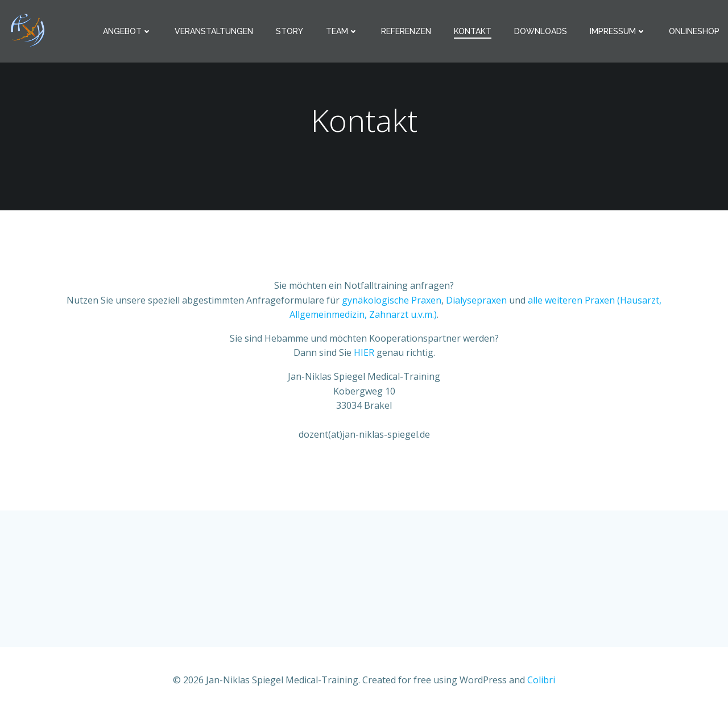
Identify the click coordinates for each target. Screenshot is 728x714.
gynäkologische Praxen (392, 300)
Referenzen (406, 31)
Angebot (127, 31)
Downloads (541, 31)
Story (289, 31)
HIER (365, 352)
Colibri (541, 680)
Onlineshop (694, 31)
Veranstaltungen (214, 31)
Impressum (618, 31)
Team (342, 31)
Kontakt (473, 31)
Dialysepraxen (476, 300)
